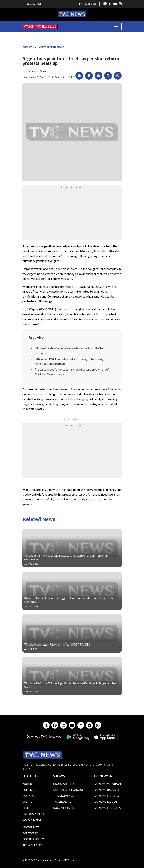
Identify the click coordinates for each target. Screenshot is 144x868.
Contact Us (31, 833)
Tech (26, 808)
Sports (27, 802)
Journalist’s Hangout (69, 790)
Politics (28, 790)
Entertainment (33, 814)
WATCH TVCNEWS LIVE (40, 26)
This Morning (63, 796)
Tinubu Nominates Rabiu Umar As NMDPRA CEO (57, 644)
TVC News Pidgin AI (107, 796)
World (27, 784)
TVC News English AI (107, 808)
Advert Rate (36, 4)
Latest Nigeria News (51, 47)
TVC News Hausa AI (106, 790)
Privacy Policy (33, 845)
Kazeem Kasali (37, 71)
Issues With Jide (64, 784)
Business (28, 47)
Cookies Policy (33, 839)
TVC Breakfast (63, 802)
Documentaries (64, 808)
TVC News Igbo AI (105, 802)
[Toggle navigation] (116, 26)
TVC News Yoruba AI (107, 784)
